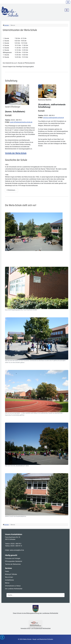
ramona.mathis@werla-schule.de (53, 118)
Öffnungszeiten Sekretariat (14, 561)
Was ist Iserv (9, 577)
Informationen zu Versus (13, 586)
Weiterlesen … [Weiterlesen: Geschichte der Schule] (12, 190)
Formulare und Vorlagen (13, 558)
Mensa (7, 583)
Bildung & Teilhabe (11, 574)
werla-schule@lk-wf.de (17, 550)
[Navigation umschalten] (68, 2)
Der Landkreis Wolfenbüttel (14, 589)
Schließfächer (9, 580)
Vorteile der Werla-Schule (16, 153)
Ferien (7, 571)
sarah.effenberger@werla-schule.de (21, 122)
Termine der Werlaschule (13, 564)
